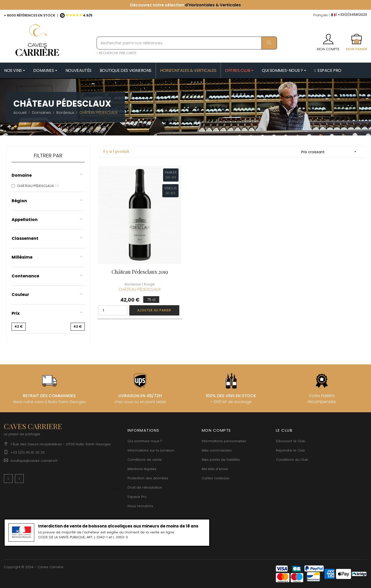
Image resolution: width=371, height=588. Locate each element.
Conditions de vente (145, 460)
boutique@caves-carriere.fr (34, 461)
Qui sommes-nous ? (145, 441)
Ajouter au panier (154, 310)
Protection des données (148, 478)
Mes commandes (217, 450)
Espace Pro (137, 497)
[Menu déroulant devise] (322, 15)
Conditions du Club (292, 460)
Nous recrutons (140, 506)
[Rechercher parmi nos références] (187, 43)
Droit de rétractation (145, 487)
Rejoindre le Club (290, 450)
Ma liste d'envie (215, 469)
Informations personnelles (224, 441)
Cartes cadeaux (215, 478)
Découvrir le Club (291, 441)
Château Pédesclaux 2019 (140, 272)
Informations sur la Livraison (151, 450)
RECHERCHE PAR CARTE (117, 53)
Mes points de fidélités (221, 460)
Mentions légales (142, 469)
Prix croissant (330, 152)
